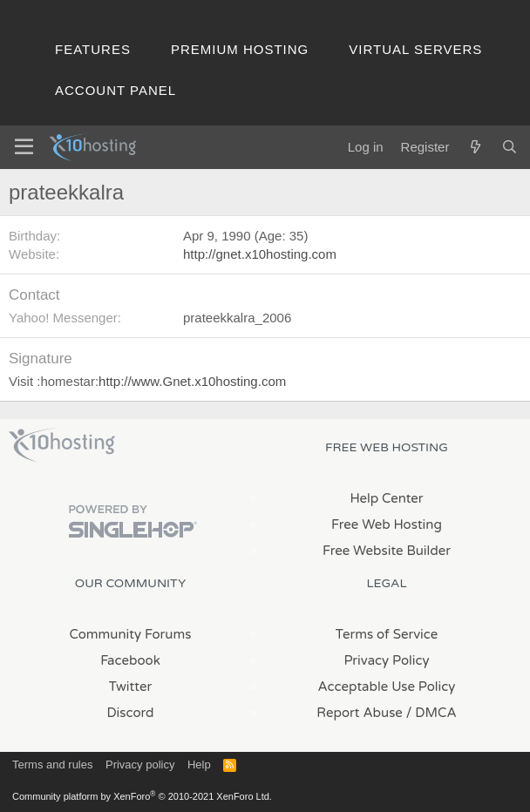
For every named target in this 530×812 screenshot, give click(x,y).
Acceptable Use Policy (387, 687)
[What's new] (475, 147)
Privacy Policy (386, 660)
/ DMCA (431, 713)
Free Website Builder (387, 551)
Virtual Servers (415, 49)
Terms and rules (52, 765)
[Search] (510, 147)
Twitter (130, 687)
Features (93, 49)
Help (199, 765)
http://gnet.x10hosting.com (260, 254)
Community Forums (131, 634)
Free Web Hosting (387, 524)
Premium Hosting (240, 49)
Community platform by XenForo (142, 796)
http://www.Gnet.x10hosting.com (192, 381)
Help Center (386, 498)
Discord (130, 713)
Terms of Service (387, 634)
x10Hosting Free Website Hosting (62, 445)
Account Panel (116, 90)
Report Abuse (360, 713)
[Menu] (24, 147)
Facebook (130, 660)
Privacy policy (140, 765)
